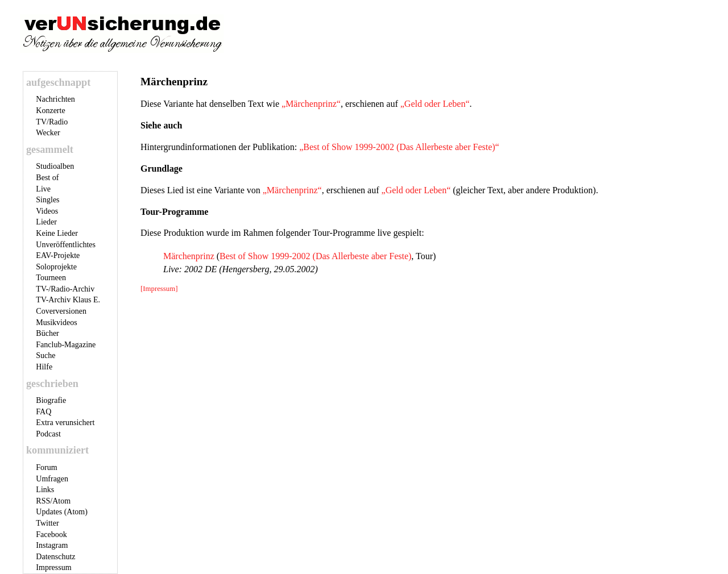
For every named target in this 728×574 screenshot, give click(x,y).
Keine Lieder (57, 233)
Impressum (53, 567)
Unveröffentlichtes (66, 245)
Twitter (47, 523)
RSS (43, 501)
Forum (46, 467)
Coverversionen (61, 311)
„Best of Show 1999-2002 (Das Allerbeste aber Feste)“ (399, 147)
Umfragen (52, 479)
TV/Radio (52, 122)
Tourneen (51, 278)
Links (45, 490)
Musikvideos (56, 323)
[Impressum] (159, 289)
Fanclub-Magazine (66, 345)
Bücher (47, 333)
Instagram (52, 545)
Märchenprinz (189, 256)
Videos (47, 211)
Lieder (46, 222)
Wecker (48, 133)
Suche (45, 355)
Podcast (48, 434)
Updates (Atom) (62, 512)
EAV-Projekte (58, 255)
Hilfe (44, 367)
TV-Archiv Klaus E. (68, 300)
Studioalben (55, 166)
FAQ (44, 412)
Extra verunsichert (65, 423)
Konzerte (50, 111)
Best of (47, 178)
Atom (61, 501)
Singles (47, 200)
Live (43, 189)
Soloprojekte (56, 267)
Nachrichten (55, 99)
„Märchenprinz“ (311, 104)
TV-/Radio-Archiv (65, 289)
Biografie (51, 400)
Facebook (51, 535)
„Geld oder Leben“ (435, 104)
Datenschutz (55, 557)
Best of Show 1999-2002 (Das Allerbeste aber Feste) (315, 256)
